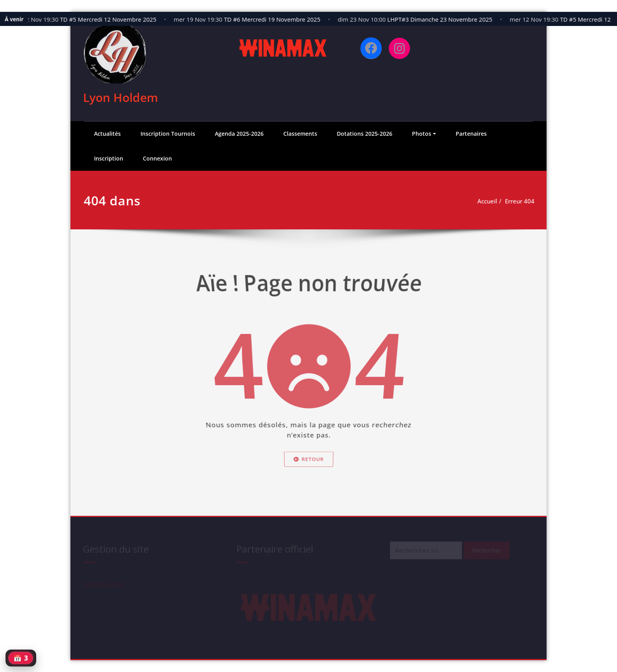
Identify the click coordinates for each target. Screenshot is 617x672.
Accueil (488, 201)
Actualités (107, 134)
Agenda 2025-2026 (239, 134)
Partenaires (471, 134)
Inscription (109, 158)
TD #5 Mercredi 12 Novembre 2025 (87, 19)
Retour (308, 472)
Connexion (157, 158)
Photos (422, 134)
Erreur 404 (520, 201)
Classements (300, 134)
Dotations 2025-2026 (365, 134)
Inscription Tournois (168, 134)
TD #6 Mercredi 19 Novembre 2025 (250, 19)
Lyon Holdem (121, 97)
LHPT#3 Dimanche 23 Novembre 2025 (418, 19)
